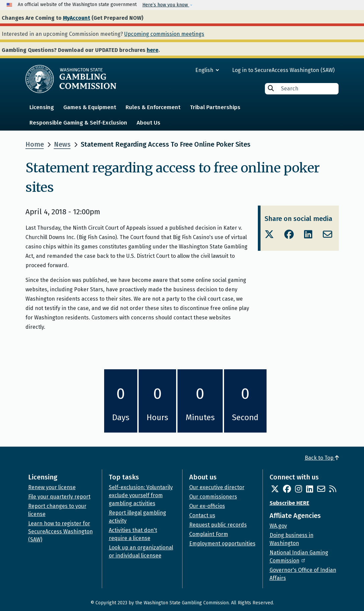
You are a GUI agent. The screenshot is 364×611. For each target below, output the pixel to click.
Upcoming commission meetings (164, 34)
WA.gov (278, 526)
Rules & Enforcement (153, 107)
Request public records (218, 525)
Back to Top (322, 458)
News (62, 144)
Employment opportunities (222, 544)
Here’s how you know (166, 5)
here (153, 50)
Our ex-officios (207, 506)
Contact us (202, 515)
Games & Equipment (90, 107)
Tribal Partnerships (215, 107)
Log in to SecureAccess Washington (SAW (282, 70)
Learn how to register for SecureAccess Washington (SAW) (60, 531)
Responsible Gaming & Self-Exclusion (78, 123)
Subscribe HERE (289, 503)
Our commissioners (213, 497)
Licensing (42, 107)
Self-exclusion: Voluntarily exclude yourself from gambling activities (141, 495)
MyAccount (77, 18)
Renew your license (52, 487)
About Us (149, 123)
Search (271, 88)
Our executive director (217, 487)
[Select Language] (183, 70)
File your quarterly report (59, 497)
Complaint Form (209, 534)
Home (35, 144)
